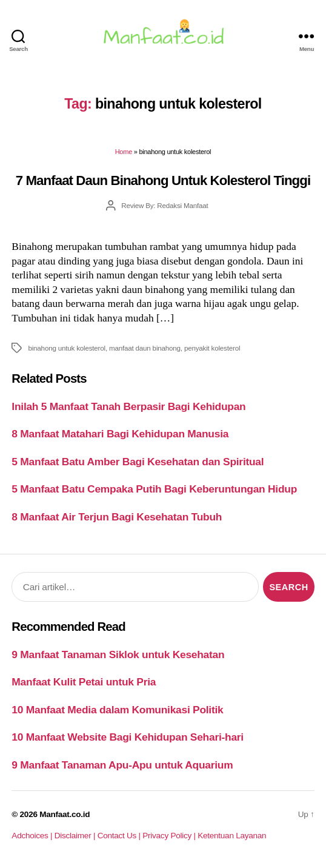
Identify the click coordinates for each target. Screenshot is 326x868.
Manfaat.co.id (65, 814)
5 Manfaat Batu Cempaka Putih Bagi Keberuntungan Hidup (154, 489)
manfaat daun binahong (145, 348)
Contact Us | (120, 836)
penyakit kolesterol (212, 348)
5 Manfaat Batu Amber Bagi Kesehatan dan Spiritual (138, 462)
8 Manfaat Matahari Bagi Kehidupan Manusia (120, 434)
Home (124, 152)
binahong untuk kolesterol (66, 348)
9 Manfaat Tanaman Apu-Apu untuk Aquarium (122, 765)
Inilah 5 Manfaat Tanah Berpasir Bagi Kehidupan (128, 406)
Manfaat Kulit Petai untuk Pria (84, 682)
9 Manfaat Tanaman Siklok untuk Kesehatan (118, 654)
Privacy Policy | (170, 836)
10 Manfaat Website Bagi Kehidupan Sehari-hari (128, 737)
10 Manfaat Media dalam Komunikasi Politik (117, 710)
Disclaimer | (76, 836)
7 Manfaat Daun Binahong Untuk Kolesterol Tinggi (163, 180)
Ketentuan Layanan (232, 836)
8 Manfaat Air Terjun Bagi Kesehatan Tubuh (117, 517)
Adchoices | (33, 836)
